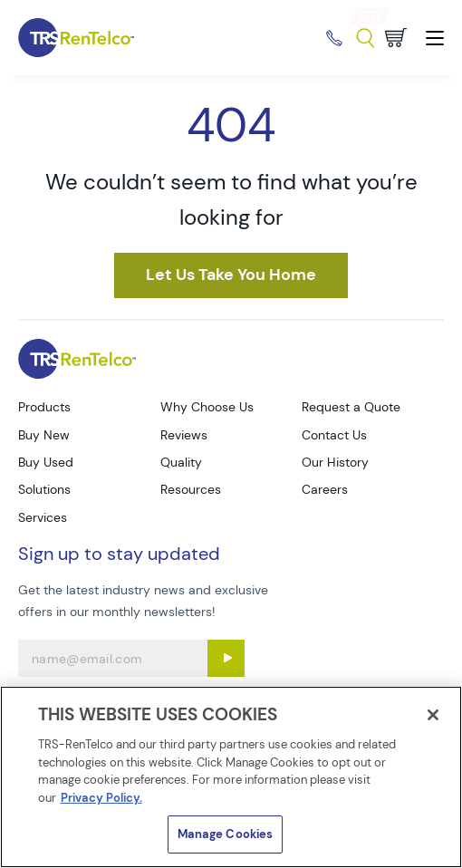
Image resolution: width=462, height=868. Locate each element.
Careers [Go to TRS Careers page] (325, 489)
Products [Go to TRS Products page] (44, 407)
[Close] (433, 715)
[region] (231, 777)
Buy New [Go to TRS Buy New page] (44, 435)
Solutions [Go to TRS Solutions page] (44, 489)
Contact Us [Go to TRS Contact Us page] (334, 435)
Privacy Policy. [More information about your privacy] (101, 798)
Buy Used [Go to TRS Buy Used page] (46, 462)
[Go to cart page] (396, 38)
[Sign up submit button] (226, 658)
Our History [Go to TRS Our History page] (335, 462)
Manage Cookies (226, 834)
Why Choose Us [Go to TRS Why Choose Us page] (207, 407)
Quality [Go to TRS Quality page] (181, 462)
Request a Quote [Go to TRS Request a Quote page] (351, 407)
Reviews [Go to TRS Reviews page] (184, 435)
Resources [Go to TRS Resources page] (191, 489)
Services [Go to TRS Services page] (43, 517)
